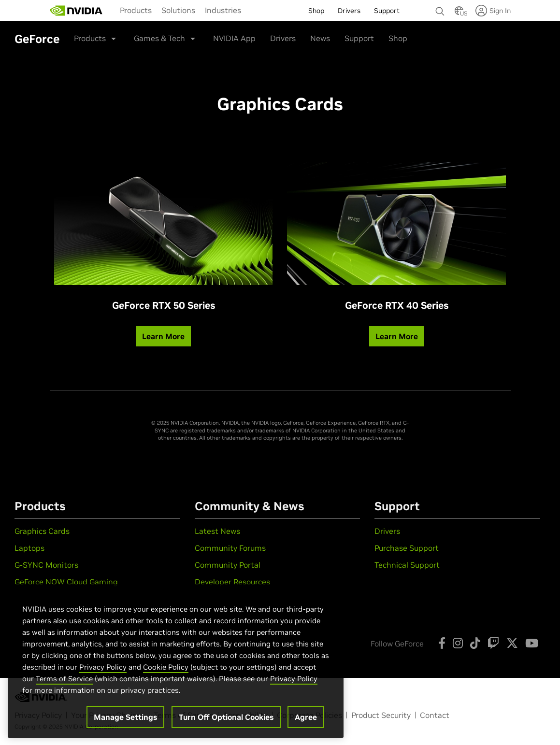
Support (359, 38)
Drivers (283, 38)
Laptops (29, 548)
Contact (435, 715)
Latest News (217, 531)
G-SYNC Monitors (46, 565)
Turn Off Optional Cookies (226, 722)
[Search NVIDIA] (440, 9)
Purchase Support (407, 548)
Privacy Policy (103, 672)
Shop (398, 38)
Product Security (381, 715)
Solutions (178, 10)
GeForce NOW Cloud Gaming (66, 582)
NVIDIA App (234, 38)
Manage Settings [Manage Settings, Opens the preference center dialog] (125, 722)
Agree (306, 722)
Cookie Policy (166, 672)
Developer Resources (232, 582)
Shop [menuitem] (316, 11)
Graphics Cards (42, 531)
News (320, 38)
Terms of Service (64, 684)
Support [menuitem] (387, 11)
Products (136, 10)
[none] (440, 7)
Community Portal (228, 565)
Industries (223, 10)
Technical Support (407, 565)
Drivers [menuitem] (349, 11)
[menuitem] (136, 10)
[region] (176, 666)
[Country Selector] (459, 14)
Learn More (163, 336)
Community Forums (230, 548)
